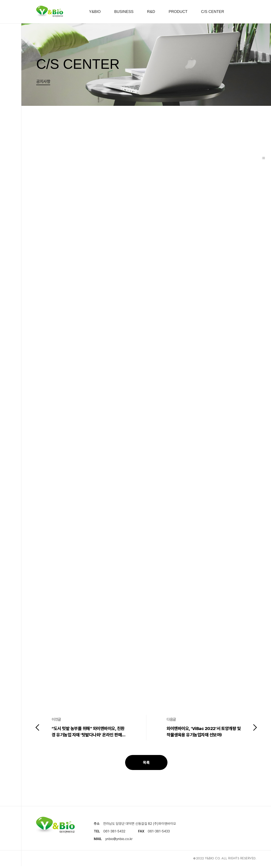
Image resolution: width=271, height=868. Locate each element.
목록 (146, 763)
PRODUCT (178, 12)
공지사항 (43, 81)
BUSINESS (124, 12)
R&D (151, 12)
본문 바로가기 (0, 0)
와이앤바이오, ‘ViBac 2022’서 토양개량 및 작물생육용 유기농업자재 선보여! (203, 733)
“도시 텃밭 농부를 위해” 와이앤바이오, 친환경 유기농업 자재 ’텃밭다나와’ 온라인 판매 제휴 (88, 733)
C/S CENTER (213, 12)
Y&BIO (95, 12)
